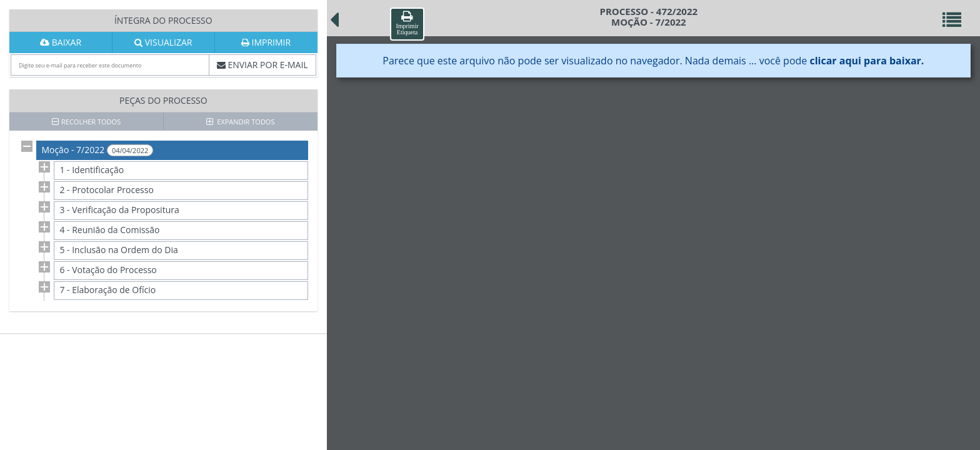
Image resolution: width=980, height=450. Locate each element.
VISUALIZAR (163, 42)
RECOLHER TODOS (86, 122)
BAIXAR (61, 42)
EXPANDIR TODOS (241, 122)
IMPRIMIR (266, 42)
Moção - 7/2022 (97, 150)
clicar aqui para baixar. (867, 61)
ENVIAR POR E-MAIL (262, 65)
